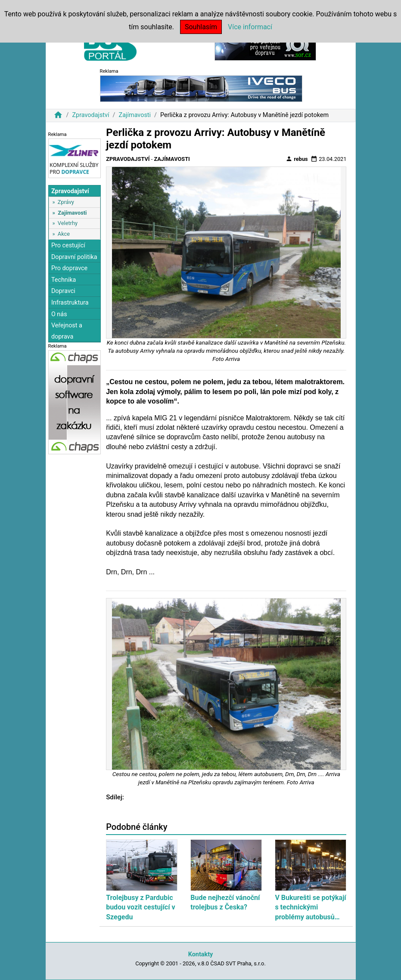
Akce (64, 234)
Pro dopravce (69, 268)
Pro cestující (68, 245)
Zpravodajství (90, 115)
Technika (64, 280)
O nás (59, 314)
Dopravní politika (74, 257)
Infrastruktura (70, 303)
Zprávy (66, 202)
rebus (297, 159)
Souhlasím (201, 27)
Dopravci (63, 291)
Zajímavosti (135, 115)
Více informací (250, 27)
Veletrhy (68, 223)
